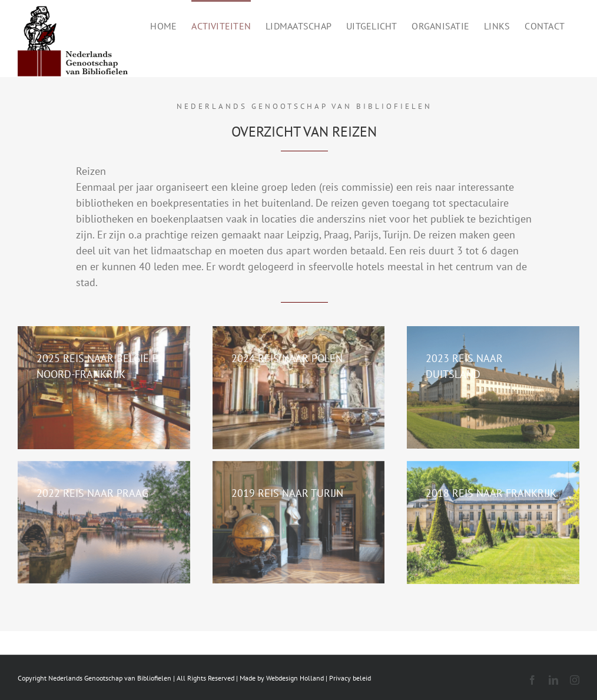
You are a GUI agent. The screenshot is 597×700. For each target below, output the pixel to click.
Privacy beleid (350, 678)
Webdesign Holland (295, 678)
